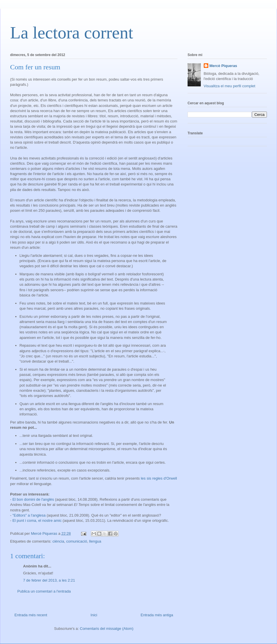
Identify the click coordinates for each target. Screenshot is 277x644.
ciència (58, 541)
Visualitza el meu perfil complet (230, 86)
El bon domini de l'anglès (33, 499)
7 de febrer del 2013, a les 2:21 (49, 580)
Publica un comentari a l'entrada (44, 591)
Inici (94, 615)
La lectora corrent (72, 33)
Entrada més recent (31, 615)
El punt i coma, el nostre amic (37, 520)
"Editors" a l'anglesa (29, 515)
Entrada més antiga (157, 615)
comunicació (76, 541)
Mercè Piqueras (223, 66)
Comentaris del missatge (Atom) (107, 629)
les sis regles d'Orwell (159, 478)
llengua (95, 541)
